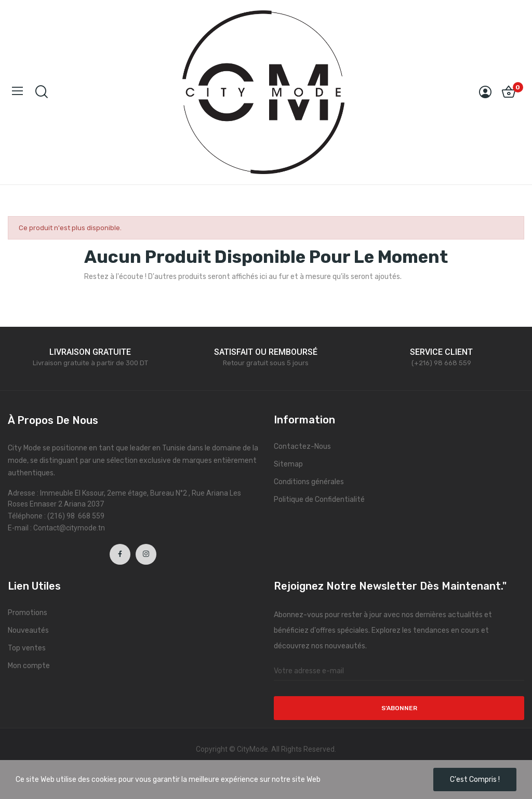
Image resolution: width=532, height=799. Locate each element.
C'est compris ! (475, 780)
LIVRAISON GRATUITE (90, 352)
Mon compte (29, 666)
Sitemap (288, 464)
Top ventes (27, 648)
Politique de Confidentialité (319, 500)
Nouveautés (28, 630)
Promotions (28, 613)
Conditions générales (309, 482)
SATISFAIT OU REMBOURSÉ (266, 352)
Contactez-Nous (302, 447)
